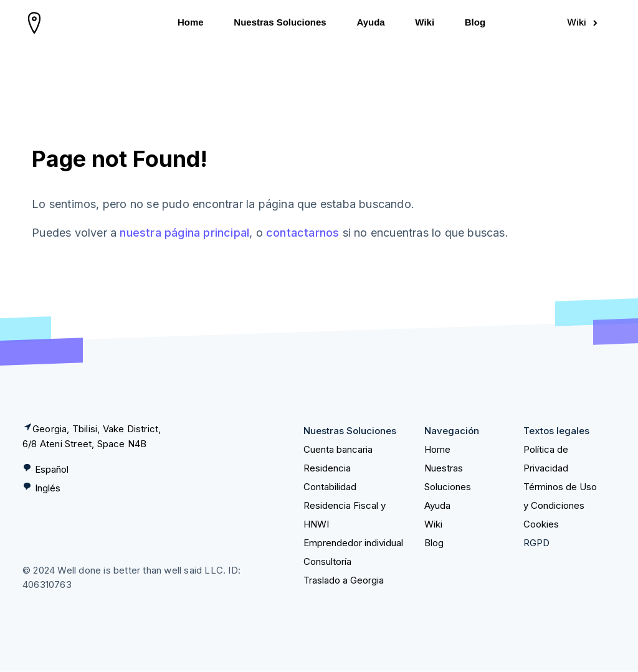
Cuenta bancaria (338, 449)
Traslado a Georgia (344, 580)
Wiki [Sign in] (583, 22)
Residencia (327, 468)
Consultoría (327, 561)
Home (191, 22)
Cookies (541, 524)
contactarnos (302, 233)
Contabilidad (330, 487)
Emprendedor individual (353, 543)
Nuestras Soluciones (280, 22)
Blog (475, 22)
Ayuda (370, 22)
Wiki (425, 22)
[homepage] (35, 22)
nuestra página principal (184, 233)
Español (52, 469)
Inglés (48, 488)
